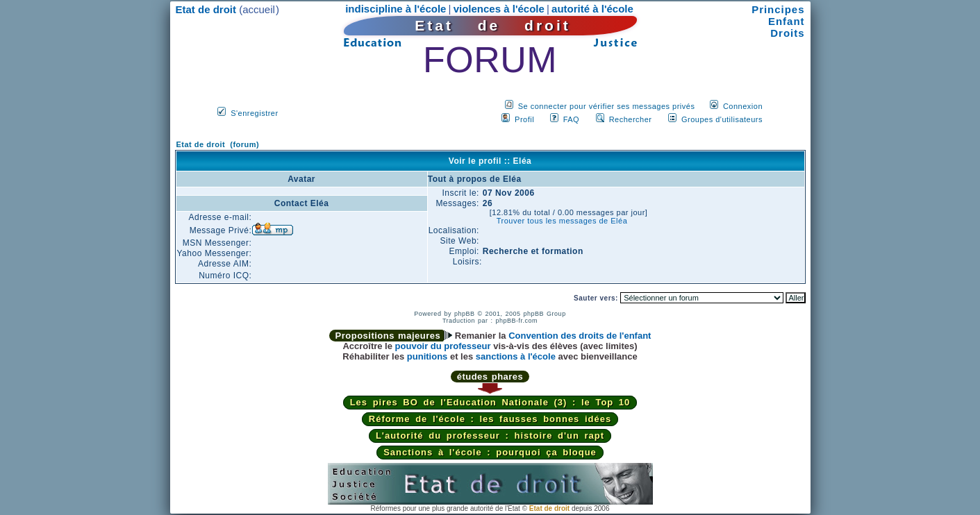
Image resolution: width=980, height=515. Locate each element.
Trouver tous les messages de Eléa (562, 221)
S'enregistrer (255, 113)
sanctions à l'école (516, 356)
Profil (524, 119)
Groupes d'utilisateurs (722, 119)
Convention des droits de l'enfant (580, 336)
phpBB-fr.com (517, 321)
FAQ (572, 119)
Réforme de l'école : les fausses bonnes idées (490, 419)
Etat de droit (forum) (218, 144)
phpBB (465, 314)
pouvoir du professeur (443, 346)
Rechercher (631, 119)
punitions (427, 356)
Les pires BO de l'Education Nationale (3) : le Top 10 (490, 402)
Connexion (743, 106)
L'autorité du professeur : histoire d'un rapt (490, 436)
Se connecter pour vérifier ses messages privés (607, 106)
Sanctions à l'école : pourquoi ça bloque (490, 452)
